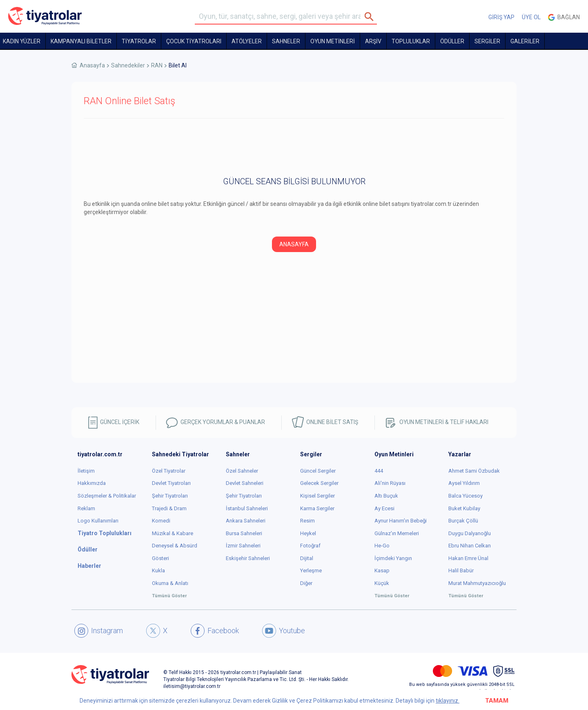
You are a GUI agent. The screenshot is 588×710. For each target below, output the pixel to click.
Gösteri (160, 558)
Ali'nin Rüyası (390, 483)
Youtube (284, 631)
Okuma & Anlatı (170, 583)
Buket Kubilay (464, 508)
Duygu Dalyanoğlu (470, 533)
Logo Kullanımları (98, 521)
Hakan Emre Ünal (468, 558)
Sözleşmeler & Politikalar (107, 496)
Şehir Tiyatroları (170, 496)
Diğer (306, 583)
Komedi (161, 521)
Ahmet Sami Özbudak (474, 471)
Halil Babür (461, 570)
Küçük (382, 583)
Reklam (86, 508)
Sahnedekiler (128, 65)
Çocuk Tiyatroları (194, 41)
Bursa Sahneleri (244, 533)
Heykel (308, 533)
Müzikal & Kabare (173, 533)
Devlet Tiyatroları (171, 483)
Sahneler (286, 41)
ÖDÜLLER (452, 41)
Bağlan (564, 17)
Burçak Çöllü (463, 521)
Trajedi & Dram (169, 508)
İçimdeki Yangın (393, 558)
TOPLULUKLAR (411, 41)
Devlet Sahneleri (245, 483)
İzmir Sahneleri (243, 546)
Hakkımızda (92, 483)
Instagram (99, 631)
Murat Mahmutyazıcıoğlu (477, 583)
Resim (307, 521)
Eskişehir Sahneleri (248, 558)
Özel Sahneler (242, 471)
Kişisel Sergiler (317, 496)
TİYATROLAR (139, 41)
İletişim (86, 471)
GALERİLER (525, 41)
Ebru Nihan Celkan (470, 546)
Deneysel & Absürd (175, 546)
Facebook (215, 631)
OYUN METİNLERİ (333, 41)
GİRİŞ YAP (501, 17)
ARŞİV (373, 41)
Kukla (158, 570)
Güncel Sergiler (318, 471)
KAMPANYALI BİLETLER (81, 41)
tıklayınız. (448, 701)
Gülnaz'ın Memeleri (397, 533)
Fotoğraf (310, 546)
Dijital (307, 558)
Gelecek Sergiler (319, 483)
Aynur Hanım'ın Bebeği (401, 521)
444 (379, 471)
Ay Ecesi (384, 508)
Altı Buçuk (386, 496)
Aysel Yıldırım (464, 483)
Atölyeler (247, 41)
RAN (157, 65)
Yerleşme (311, 570)
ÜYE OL (531, 17)
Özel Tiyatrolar (169, 471)
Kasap (382, 570)
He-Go (382, 546)
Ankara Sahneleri (246, 521)
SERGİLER (487, 41)
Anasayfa (92, 65)
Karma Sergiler (317, 508)
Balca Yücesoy (465, 496)
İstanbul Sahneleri (247, 508)
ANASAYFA (294, 244)
